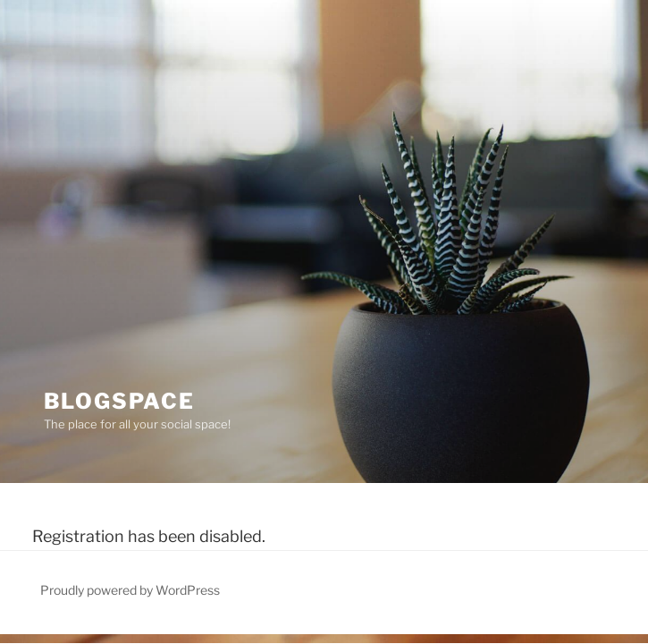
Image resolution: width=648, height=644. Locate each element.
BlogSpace (119, 401)
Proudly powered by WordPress (130, 590)
